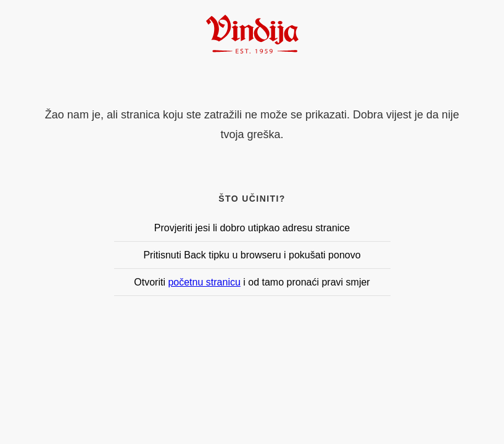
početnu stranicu (204, 282)
